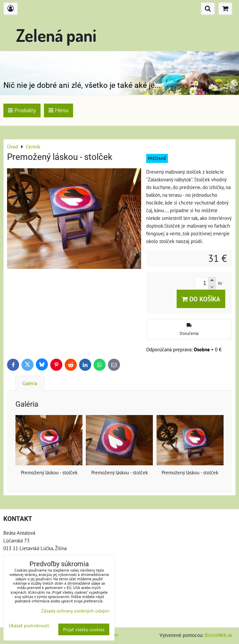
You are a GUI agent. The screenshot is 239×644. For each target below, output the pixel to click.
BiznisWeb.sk (218, 635)
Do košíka (201, 299)
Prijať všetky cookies (84, 629)
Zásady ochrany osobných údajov (75, 611)
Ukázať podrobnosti (29, 626)
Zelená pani (56, 35)
